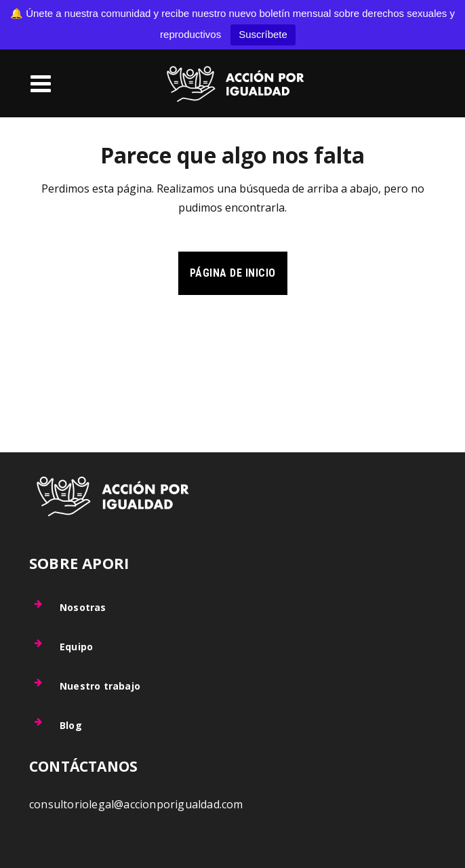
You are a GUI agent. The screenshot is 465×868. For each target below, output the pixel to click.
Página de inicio (233, 273)
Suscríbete (263, 34)
